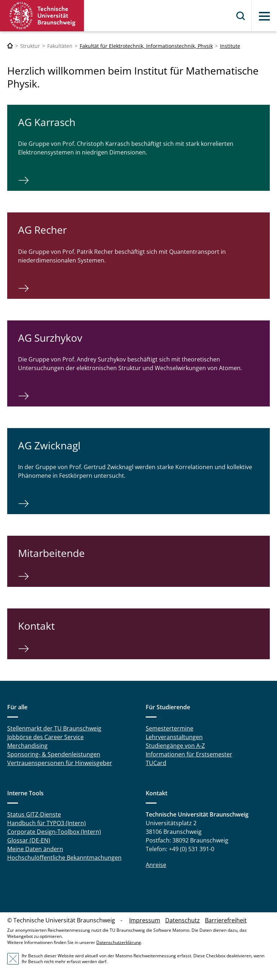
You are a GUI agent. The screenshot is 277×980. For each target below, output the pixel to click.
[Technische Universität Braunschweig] (10, 46)
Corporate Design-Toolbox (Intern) (54, 832)
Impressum (145, 920)
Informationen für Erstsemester (189, 754)
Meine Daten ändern (35, 849)
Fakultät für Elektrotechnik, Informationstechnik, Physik (146, 46)
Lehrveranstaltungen (174, 737)
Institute (230, 46)
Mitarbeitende (51, 553)
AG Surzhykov (50, 338)
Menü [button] (264, 16)
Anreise (156, 865)
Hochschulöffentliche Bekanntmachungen (64, 858)
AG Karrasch (47, 122)
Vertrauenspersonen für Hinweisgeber (60, 763)
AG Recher (42, 230)
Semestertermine (170, 728)
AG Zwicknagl (49, 445)
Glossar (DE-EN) (29, 840)
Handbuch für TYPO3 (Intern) (47, 823)
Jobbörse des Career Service (45, 737)
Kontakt (36, 626)
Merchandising (27, 746)
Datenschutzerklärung (119, 942)
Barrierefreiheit (226, 920)
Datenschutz (183, 920)
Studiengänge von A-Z (175, 746)
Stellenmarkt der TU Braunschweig (54, 728)
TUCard (156, 763)
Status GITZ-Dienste (34, 814)
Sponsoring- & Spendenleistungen (54, 754)
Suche (241, 16)
